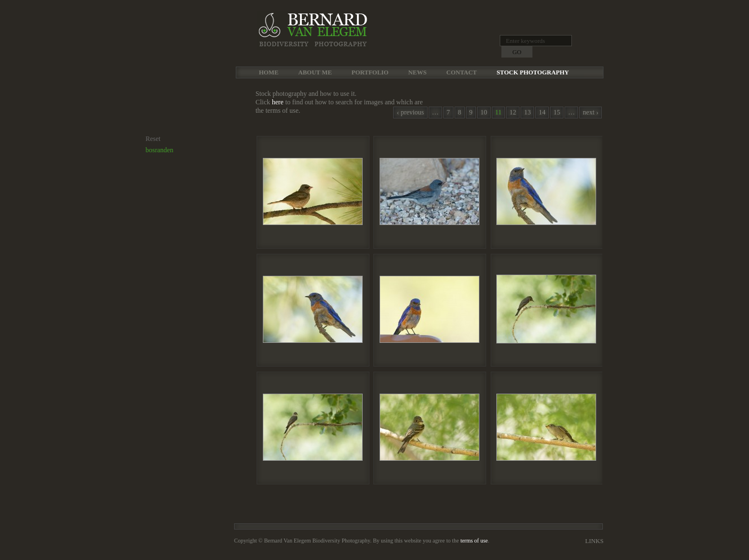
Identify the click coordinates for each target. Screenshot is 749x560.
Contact (461, 72)
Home (269, 72)
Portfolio (370, 72)
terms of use (474, 541)
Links (594, 541)
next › (591, 112)
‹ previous (410, 112)
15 (557, 112)
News (417, 72)
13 (527, 112)
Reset (153, 139)
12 (513, 112)
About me (315, 72)
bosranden (159, 150)
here (278, 102)
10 (484, 112)
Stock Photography (532, 72)
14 (542, 112)
